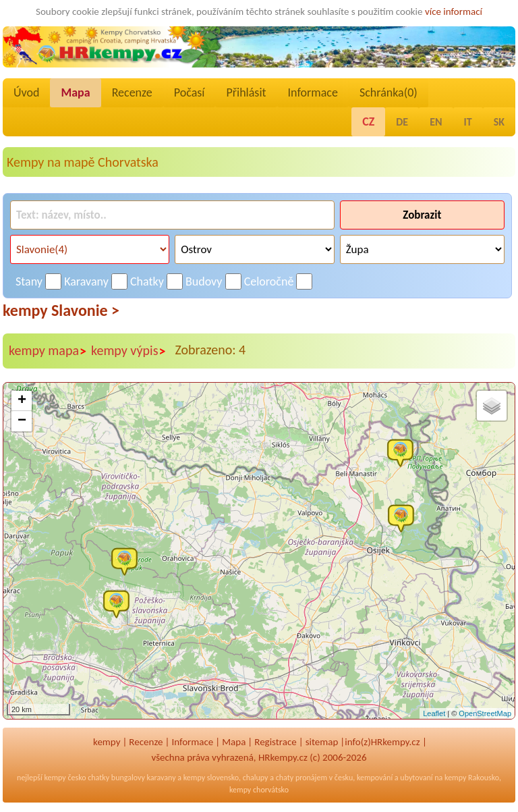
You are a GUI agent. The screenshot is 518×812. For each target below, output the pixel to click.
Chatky (147, 281)
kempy (107, 742)
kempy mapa (48, 351)
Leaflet (434, 713)
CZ (368, 121)
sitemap (322, 742)
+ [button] (22, 401)
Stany (29, 281)
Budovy (204, 281)
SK (499, 122)
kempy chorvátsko (259, 790)
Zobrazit (422, 215)
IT (468, 122)
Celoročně (269, 281)
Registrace (275, 742)
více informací (454, 11)
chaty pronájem (301, 778)
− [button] (22, 421)
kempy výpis (128, 351)
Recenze (132, 92)
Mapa (75, 92)
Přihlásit (246, 92)
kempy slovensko (211, 778)
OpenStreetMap (485, 713)
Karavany (86, 281)
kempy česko (65, 778)
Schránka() (388, 92)
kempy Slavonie (61, 310)
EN (436, 122)
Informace (313, 92)
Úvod (26, 92)
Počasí (190, 92)
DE (402, 122)
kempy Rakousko (472, 778)
